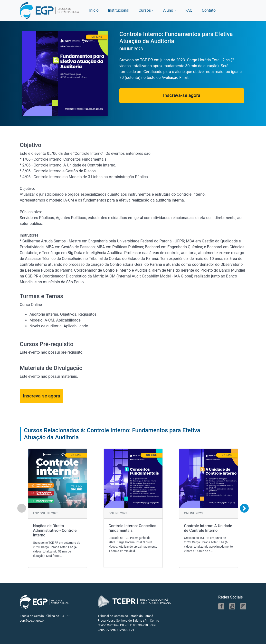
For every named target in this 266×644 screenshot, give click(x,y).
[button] (170, 10)
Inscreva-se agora (182, 95)
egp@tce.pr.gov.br (32, 621)
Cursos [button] (145, 10)
